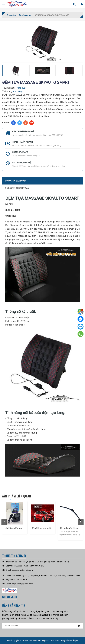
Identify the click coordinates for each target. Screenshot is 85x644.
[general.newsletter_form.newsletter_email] (42, 626)
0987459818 (21, 580)
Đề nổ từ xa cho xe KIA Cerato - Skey (42, 528)
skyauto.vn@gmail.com (22, 570)
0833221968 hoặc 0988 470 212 (30, 566)
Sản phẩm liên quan (16, 496)
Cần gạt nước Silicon (69, 528)
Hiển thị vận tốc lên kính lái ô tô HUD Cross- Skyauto (13, 528)
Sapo (75, 641)
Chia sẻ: (6, 123)
